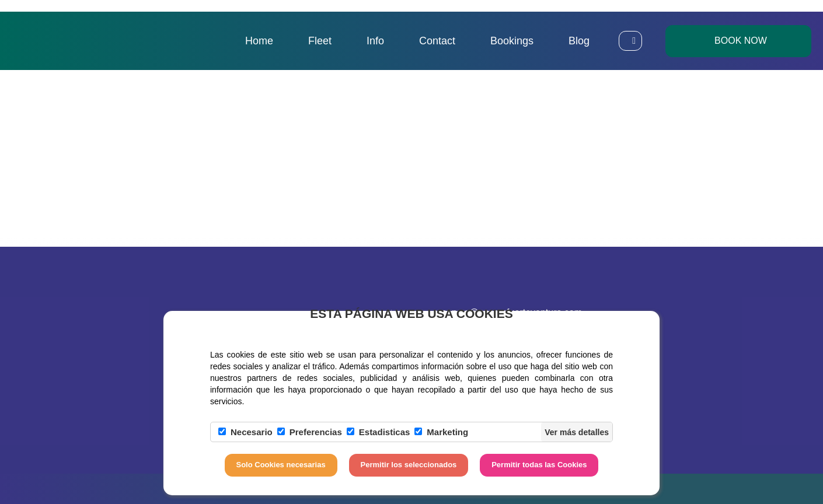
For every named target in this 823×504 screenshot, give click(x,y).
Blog (579, 41)
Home (259, 41)
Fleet (320, 41)
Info (375, 41)
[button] (630, 41)
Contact (437, 41)
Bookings (512, 41)
